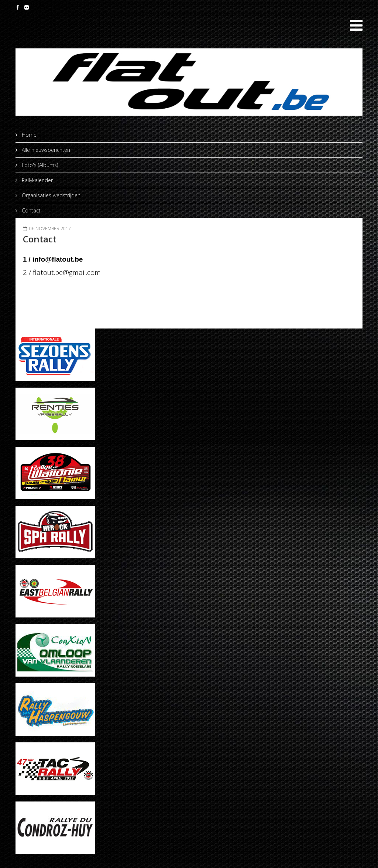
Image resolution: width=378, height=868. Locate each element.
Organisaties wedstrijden (50, 195)
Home (28, 135)
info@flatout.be (58, 259)
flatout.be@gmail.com (67, 272)
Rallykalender (37, 180)
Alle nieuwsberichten (45, 150)
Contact (30, 210)
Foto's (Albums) (39, 165)
